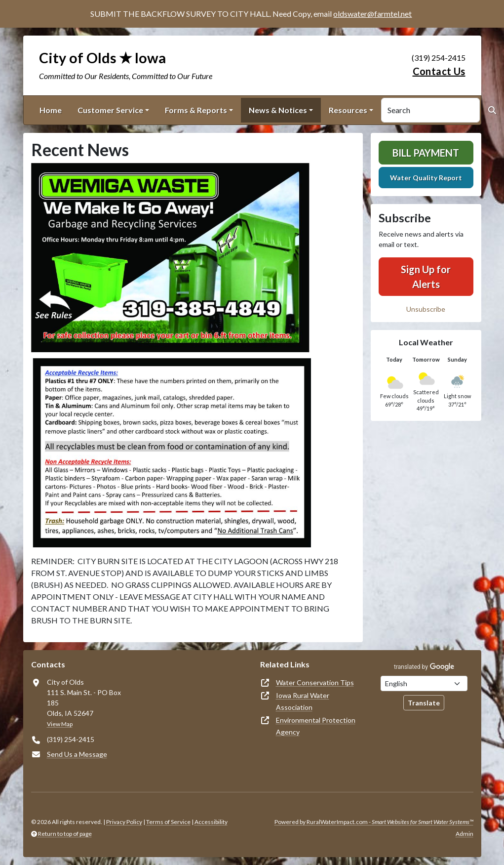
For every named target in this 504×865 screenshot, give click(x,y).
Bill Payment (426, 153)
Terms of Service (168, 822)
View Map (60, 724)
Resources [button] (348, 110)
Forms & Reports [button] (196, 110)
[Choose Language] (424, 683)
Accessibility (211, 822)
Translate (424, 703)
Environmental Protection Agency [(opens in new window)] (316, 726)
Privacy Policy (124, 822)
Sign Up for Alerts (426, 277)
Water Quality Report (426, 178)
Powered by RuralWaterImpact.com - (374, 822)
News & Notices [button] (278, 110)
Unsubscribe (426, 309)
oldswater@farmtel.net (372, 14)
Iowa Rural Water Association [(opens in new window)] (303, 701)
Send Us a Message (77, 754)
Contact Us (439, 71)
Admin (465, 834)
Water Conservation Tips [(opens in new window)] (315, 682)
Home (51, 110)
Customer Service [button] (110, 110)
